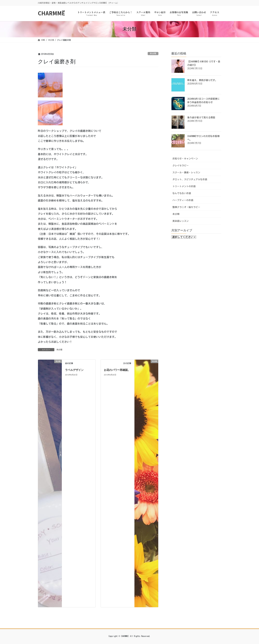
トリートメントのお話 (184, 186)
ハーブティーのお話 (183, 200)
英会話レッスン (181, 221)
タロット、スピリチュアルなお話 (190, 179)
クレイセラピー (181, 166)
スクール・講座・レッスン (186, 172)
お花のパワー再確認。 (117, 370)
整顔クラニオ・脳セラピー (186, 207)
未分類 (153, 54)
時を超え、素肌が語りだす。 (202, 80)
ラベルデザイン (74, 370)
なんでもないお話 (182, 193)
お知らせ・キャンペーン (185, 159)
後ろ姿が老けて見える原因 (201, 118)
